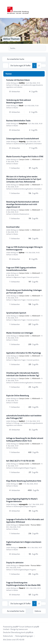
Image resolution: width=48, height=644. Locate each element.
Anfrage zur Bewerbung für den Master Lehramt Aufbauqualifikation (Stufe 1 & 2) (25, 440)
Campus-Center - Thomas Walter (30, 525)
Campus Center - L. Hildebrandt (29, 159)
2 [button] (39, 66)
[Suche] (39, 48)
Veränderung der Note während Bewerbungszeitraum (18, 101)
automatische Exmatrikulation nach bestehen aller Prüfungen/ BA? (24, 417)
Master (16, 108)
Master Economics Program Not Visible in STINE (25, 157)
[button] (44, 66)
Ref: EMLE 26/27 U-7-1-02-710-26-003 (20, 461)
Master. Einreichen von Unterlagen (20, 333)
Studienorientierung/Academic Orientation (28, 143)
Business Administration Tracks (18, 121)
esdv (20, 484)
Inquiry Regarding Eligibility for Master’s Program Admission (22, 500)
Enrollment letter (13, 227)
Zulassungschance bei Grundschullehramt (23, 139)
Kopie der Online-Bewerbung (18, 396)
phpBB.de (30, 632)
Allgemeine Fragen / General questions (26, 277)
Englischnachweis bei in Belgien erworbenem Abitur (24, 543)
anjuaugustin (23, 504)
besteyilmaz (23, 123)
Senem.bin (23, 547)
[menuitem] (8, 636)
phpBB (15, 627)
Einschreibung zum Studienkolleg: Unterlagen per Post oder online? (24, 291)
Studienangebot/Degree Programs (25, 468)
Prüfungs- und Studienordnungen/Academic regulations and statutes (25, 86)
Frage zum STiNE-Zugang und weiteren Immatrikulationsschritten (21, 269)
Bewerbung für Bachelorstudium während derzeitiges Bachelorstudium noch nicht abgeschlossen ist (23, 204)
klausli (21, 105)
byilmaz (22, 252)
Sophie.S (22, 421)
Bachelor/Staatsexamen (21, 214)
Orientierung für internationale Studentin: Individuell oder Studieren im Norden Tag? (23, 374)
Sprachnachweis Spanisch (16, 313)
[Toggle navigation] (45, 9)
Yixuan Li (22, 588)
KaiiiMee (22, 83)
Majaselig (22, 141)
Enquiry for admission (15, 563)
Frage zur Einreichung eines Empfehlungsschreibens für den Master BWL (23, 584)
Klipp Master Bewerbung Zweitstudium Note (24, 481)
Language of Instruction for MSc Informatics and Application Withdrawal (25, 521)
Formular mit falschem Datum (18, 80)
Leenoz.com (23, 629)
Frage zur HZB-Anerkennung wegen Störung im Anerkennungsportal (24, 248)
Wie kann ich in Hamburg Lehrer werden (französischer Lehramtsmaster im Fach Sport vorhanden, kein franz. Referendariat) (24, 179)
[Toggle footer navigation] (3, 620)
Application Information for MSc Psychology (24, 353)
